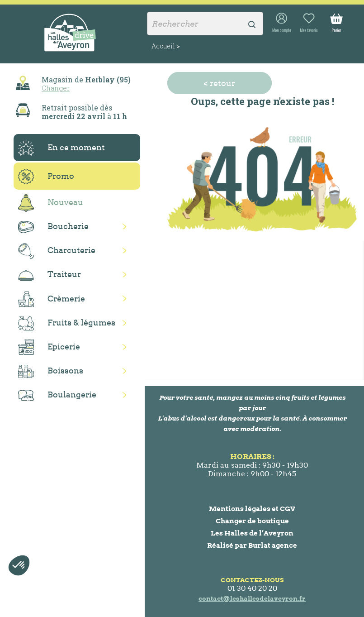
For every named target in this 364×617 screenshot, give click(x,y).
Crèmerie (52, 299)
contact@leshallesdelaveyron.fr (252, 598)
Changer (56, 88)
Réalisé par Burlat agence (252, 545)
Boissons (51, 371)
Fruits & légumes (67, 323)
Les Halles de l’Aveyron (252, 533)
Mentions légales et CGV (252, 509)
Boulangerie (57, 395)
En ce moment (61, 148)
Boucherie (53, 227)
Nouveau (51, 203)
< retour (220, 83)
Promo (46, 177)
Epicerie (49, 347)
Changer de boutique (252, 521)
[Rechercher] (205, 24)
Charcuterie (57, 251)
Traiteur (50, 275)
